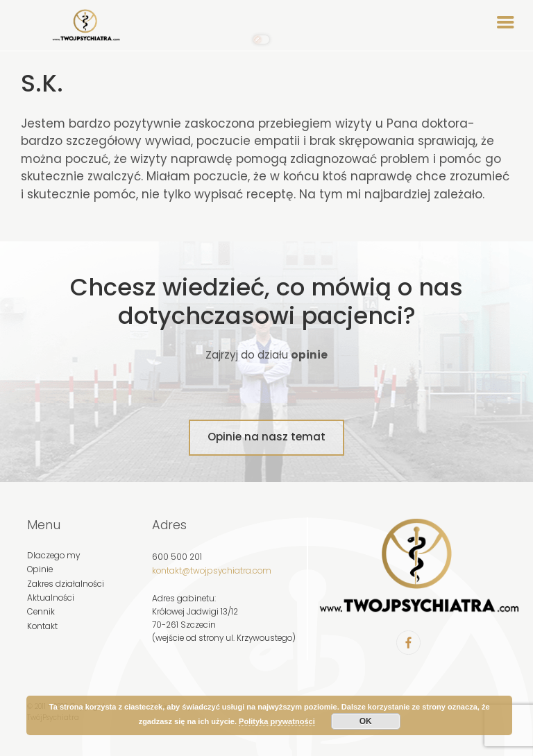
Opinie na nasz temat (266, 437)
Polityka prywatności (277, 721)
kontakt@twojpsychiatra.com (212, 571)
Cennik (41, 612)
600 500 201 (177, 557)
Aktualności (51, 598)
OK (366, 721)
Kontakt (42, 626)
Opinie (40, 569)
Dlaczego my (53, 556)
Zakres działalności (66, 584)
